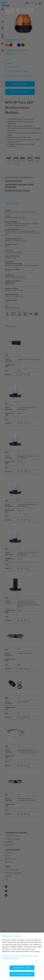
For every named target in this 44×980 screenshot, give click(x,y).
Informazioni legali (30, 956)
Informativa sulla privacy (12, 956)
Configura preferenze (10, 958)
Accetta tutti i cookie (22, 968)
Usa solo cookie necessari (22, 974)
